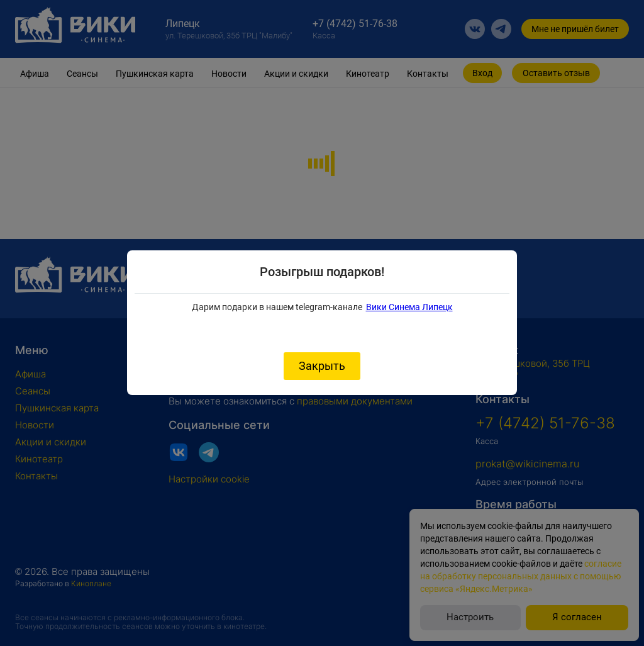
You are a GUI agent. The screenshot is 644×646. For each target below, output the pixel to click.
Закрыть (322, 366)
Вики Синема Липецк (409, 307)
